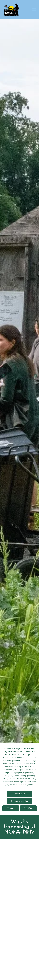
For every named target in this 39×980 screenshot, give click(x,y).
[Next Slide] (36, 376)
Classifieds (28, 808)
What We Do (19, 794)
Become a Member (19, 801)
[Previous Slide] (3, 376)
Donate (11, 808)
